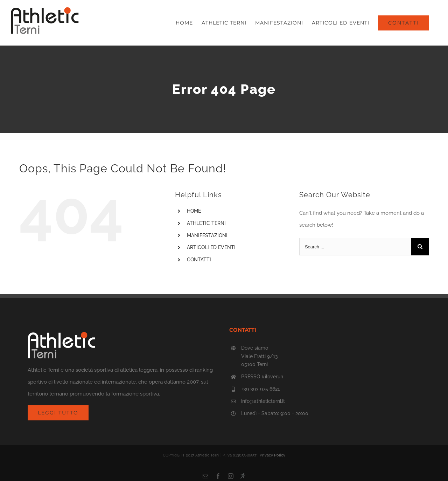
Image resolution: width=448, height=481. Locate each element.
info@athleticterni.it (263, 401)
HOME (194, 211)
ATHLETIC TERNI (206, 223)
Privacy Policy (272, 455)
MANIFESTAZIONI (207, 235)
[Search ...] (355, 247)
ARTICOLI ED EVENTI (211, 247)
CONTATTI (199, 260)
